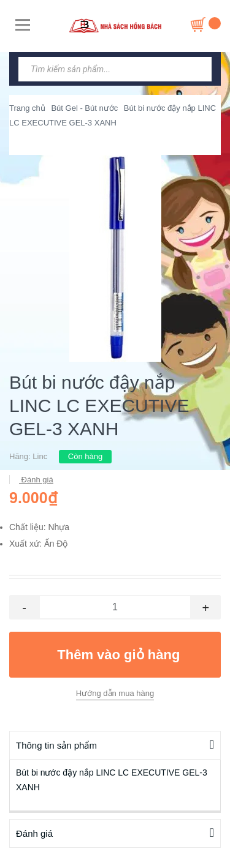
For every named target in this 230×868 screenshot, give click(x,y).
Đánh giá (36, 480)
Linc (40, 456)
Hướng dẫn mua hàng (115, 693)
